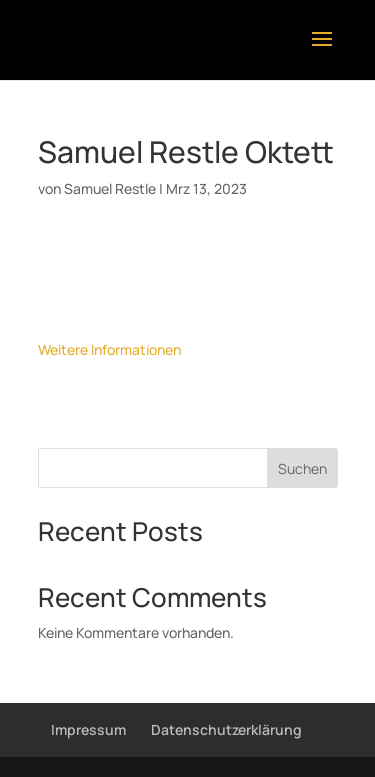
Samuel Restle (110, 188)
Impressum (88, 729)
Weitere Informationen (109, 349)
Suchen (302, 468)
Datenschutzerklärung (226, 729)
